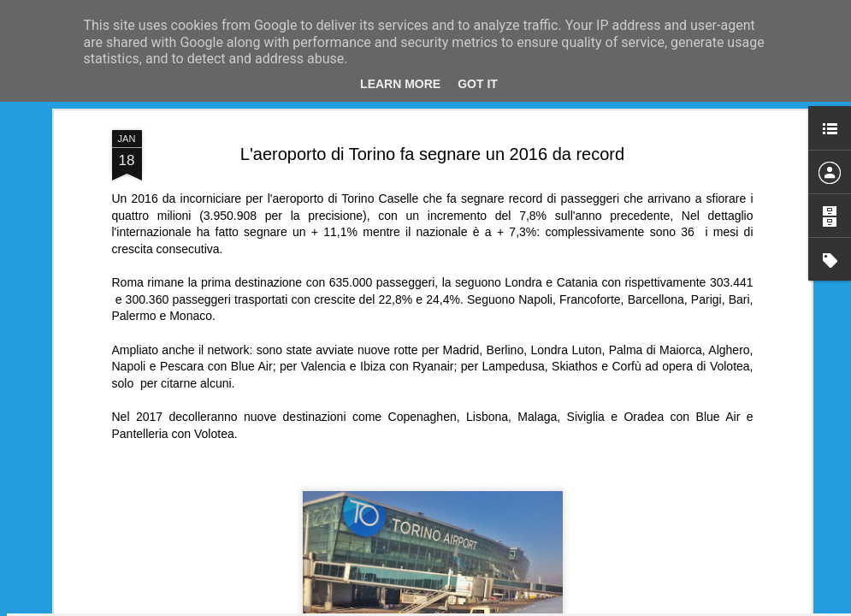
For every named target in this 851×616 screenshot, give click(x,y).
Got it (478, 84)
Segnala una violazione (589, 607)
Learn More (400, 84)
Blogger (519, 607)
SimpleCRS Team (514, 172)
